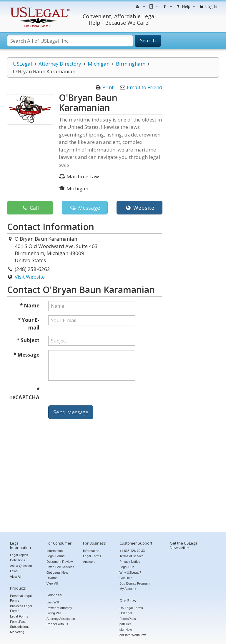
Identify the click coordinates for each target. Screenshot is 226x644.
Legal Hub (127, 567)
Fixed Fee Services (60, 567)
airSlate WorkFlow (133, 635)
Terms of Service (132, 556)
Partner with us (57, 624)
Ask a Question (21, 566)
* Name (30, 306)
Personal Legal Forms (21, 598)
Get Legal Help (57, 573)
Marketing (17, 632)
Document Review (60, 562)
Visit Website (30, 277)
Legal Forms (19, 616)
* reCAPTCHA (25, 393)
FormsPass (128, 619)
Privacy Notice (130, 562)
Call (30, 208)
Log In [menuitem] (208, 6)
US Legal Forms (131, 608)
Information (55, 551)
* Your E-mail (29, 324)
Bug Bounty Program (134, 583)
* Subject (28, 340)
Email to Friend (145, 87)
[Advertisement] (113, 486)
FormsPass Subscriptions (20, 624)
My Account (128, 589)
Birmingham (131, 64)
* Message (26, 355)
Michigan (99, 64)
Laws (14, 571)
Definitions (18, 560)
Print (108, 87)
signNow (126, 630)
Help (185, 6)
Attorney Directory (60, 64)
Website (139, 208)
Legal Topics (19, 555)
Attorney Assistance (61, 619)
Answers (89, 562)
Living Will (54, 613)
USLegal (23, 64)
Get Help (126, 578)
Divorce (52, 578)
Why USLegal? (130, 573)
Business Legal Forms (21, 609)
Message (85, 208)
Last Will (53, 602)
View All (16, 577)
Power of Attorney (59, 608)
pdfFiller (125, 624)
